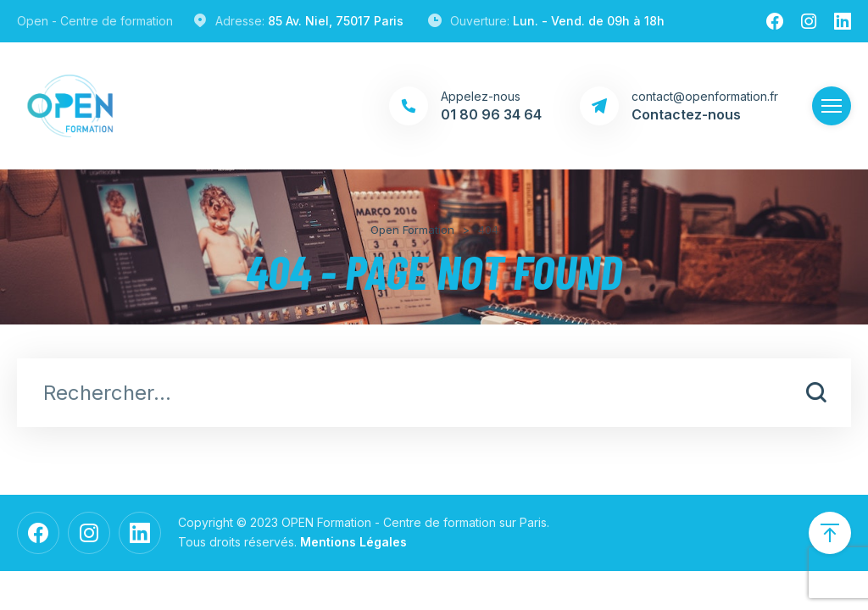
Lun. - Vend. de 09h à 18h (589, 21)
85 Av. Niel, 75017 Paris (336, 21)
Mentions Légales (353, 542)
